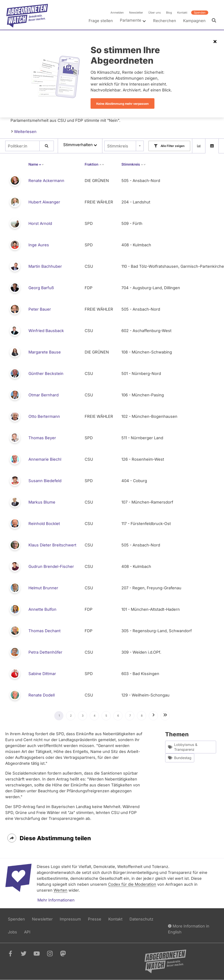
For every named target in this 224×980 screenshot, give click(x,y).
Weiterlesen (24, 131)
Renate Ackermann (46, 181)
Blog (169, 13)
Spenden (200, 13)
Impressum (70, 919)
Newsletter (136, 13)
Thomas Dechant (45, 631)
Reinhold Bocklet (44, 524)
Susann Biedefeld (45, 481)
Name (36, 164)
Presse (95, 919)
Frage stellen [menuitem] (101, 21)
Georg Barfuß (41, 288)
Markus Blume (42, 502)
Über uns (155, 13)
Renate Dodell (42, 695)
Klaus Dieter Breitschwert (52, 545)
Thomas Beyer (42, 438)
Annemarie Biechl (45, 459)
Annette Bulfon (42, 609)
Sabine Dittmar (42, 674)
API (27, 932)
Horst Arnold (40, 223)
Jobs (12, 932)
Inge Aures (39, 245)
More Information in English (189, 929)
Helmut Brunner (43, 588)
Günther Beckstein (46, 374)
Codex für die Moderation (132, 884)
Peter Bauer (40, 309)
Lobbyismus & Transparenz (183, 747)
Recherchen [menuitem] (165, 21)
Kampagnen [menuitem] (194, 21)
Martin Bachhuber (45, 266)
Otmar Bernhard (44, 395)
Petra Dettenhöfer (45, 652)
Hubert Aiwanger (44, 202)
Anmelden (117, 13)
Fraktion (94, 164)
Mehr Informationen (56, 900)
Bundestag (180, 758)
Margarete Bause (45, 352)
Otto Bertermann (44, 416)
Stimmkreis (118, 146)
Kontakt (182, 13)
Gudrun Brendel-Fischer (51, 566)
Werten (60, 890)
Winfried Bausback (46, 331)
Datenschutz (141, 919)
